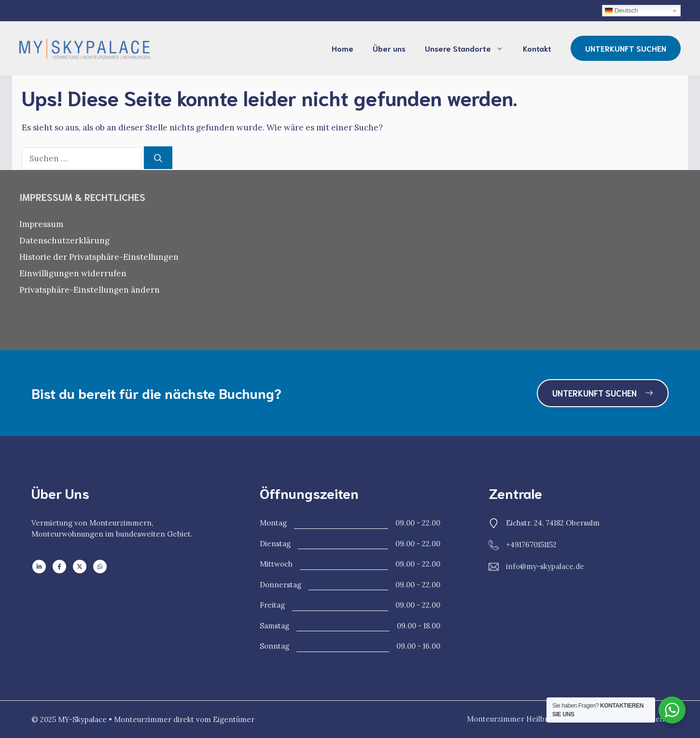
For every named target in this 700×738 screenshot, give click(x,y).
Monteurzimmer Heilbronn (514, 719)
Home (343, 48)
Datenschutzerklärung (64, 241)
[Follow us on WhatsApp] (100, 567)
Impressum (41, 224)
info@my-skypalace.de (545, 566)
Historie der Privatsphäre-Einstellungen (99, 257)
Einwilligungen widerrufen (73, 273)
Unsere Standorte (469, 48)
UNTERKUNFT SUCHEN (626, 48)
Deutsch (622, 11)
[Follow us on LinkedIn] (39, 567)
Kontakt (537, 48)
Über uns (389, 48)
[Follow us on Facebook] (59, 567)
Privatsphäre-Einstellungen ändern (90, 290)
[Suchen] (158, 158)
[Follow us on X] (80, 567)
